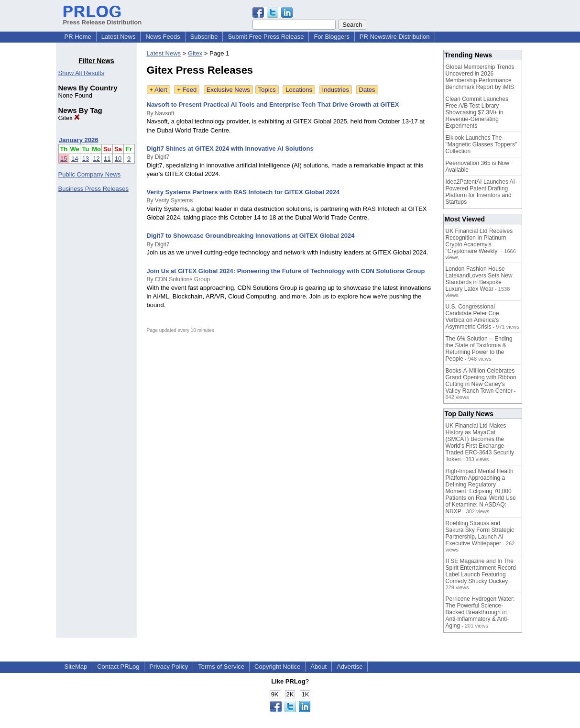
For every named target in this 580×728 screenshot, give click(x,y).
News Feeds (163, 37)
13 (86, 159)
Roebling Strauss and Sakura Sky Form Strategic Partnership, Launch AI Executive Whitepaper (480, 533)
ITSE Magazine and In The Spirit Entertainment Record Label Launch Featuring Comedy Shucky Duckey (481, 571)
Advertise (350, 667)
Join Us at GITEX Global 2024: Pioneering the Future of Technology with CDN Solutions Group (286, 271)
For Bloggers (331, 37)
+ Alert (159, 90)
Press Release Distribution (103, 19)
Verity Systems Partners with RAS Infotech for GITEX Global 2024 (243, 192)
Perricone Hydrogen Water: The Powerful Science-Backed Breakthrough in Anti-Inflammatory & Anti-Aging (480, 612)
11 (107, 159)
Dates (367, 90)
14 (75, 159)
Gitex (69, 118)
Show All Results (82, 73)
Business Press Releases (93, 189)
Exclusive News (228, 90)
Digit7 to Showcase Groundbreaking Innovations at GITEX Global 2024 (251, 236)
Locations (299, 90)
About (318, 667)
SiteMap (76, 667)
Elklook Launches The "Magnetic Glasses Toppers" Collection (482, 144)
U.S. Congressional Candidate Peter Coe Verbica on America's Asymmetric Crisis (472, 317)
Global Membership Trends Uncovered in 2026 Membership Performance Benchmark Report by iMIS (480, 77)
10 (118, 159)
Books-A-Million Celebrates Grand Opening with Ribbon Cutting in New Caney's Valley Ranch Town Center (481, 381)
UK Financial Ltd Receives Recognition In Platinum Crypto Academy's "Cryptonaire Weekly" (479, 241)
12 (96, 159)
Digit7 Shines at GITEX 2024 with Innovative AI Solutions (230, 149)
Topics (267, 90)
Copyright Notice (277, 667)
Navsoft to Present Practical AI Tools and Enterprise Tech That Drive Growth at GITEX (273, 105)
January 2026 (78, 140)
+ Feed (187, 90)
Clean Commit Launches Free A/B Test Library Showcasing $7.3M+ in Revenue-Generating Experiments (477, 112)
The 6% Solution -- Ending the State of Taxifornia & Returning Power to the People (479, 349)
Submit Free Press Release (266, 37)
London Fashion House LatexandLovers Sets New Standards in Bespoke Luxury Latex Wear (479, 279)
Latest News (119, 37)
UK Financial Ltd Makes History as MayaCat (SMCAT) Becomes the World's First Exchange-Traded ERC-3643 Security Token (480, 442)
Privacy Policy (169, 667)
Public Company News (90, 174)
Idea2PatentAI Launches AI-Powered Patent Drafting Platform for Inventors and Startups (481, 192)
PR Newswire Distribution (395, 37)
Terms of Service (221, 667)
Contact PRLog (118, 667)
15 (64, 159)
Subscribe (204, 37)
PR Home (78, 37)
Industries (336, 90)
